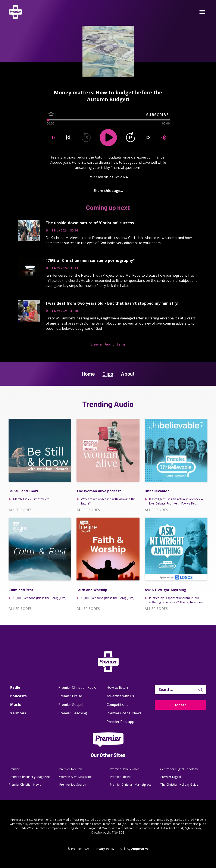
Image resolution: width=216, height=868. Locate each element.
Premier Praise (70, 696)
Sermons (18, 713)
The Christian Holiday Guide (179, 784)
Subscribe (157, 115)
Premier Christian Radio (77, 687)
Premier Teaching (73, 713)
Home (88, 374)
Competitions (117, 705)
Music (15, 705)
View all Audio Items (108, 344)
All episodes (20, 510)
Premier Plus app (120, 722)
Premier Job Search (72, 784)
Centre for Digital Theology (179, 769)
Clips (108, 374)
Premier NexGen (71, 769)
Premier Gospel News (124, 713)
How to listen (117, 687)
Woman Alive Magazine (75, 777)
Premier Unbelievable (124, 769)
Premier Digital (170, 777)
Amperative (140, 849)
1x (53, 138)
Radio (15, 687)
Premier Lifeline (121, 777)
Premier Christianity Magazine (29, 777)
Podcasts (18, 696)
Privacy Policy (105, 849)
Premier (14, 769)
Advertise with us (120, 696)
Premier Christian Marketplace (131, 784)
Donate (180, 705)
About (128, 374)
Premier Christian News (25, 784)
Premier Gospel (71, 705)
